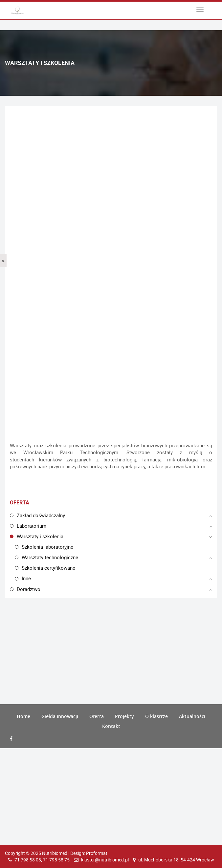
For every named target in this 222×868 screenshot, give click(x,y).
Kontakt (111, 726)
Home (23, 716)
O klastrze (156, 716)
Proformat (97, 853)
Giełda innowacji (60, 716)
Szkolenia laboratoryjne (47, 547)
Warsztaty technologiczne (50, 557)
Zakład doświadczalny (41, 515)
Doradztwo (29, 589)
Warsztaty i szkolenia (40, 536)
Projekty (124, 716)
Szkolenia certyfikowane (48, 568)
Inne (26, 578)
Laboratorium (32, 526)
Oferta (97, 716)
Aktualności (192, 716)
